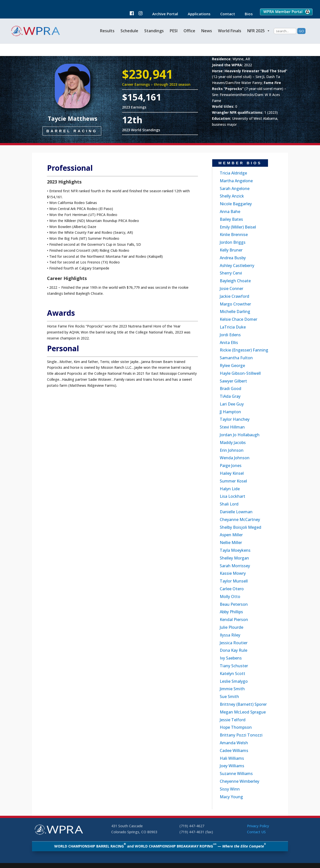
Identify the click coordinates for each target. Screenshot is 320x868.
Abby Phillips (231, 612)
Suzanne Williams (236, 773)
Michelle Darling (235, 311)
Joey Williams (232, 766)
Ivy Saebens (231, 658)
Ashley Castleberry (237, 265)
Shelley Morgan (234, 558)
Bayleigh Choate (235, 281)
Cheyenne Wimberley (239, 781)
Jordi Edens (230, 335)
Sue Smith (229, 696)
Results (107, 31)
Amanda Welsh (234, 743)
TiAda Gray (230, 396)
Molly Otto (230, 596)
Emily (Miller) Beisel (238, 227)
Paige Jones (231, 465)
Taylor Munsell (234, 581)
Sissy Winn (230, 789)
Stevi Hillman (232, 427)
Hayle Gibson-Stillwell (240, 373)
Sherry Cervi (231, 273)
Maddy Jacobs (233, 442)
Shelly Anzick (232, 196)
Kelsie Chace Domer (238, 319)
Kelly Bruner (231, 250)
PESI (174, 31)
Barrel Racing (72, 134)
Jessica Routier (234, 643)
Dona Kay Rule (233, 650)
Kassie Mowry (233, 573)
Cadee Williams (234, 750)
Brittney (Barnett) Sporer (243, 704)
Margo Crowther (235, 304)
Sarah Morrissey (235, 566)
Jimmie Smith (232, 689)
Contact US (256, 832)
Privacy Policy (258, 826)
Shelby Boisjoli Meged (240, 527)
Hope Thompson (236, 727)
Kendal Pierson (234, 619)
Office (189, 31)
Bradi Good (230, 388)
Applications (197, 14)
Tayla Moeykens (235, 550)
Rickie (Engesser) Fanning (244, 350)
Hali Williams (232, 758)
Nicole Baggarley (236, 204)
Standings (154, 31)
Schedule (129, 31)
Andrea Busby (233, 258)
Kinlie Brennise (234, 234)
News (207, 31)
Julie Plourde (231, 627)
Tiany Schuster (234, 666)
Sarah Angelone (235, 188)
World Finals (230, 31)
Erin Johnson (232, 450)
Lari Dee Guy (232, 404)
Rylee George (232, 365)
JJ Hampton (230, 412)
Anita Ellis (229, 342)
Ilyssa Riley (230, 635)
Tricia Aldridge (233, 173)
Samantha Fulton (236, 358)
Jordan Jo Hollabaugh (240, 435)
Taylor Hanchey (235, 419)
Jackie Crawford (234, 296)
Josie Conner (231, 288)
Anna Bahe (230, 211)
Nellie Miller (231, 542)
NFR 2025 (259, 31)
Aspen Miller (231, 535)
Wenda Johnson (235, 458)
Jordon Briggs (233, 242)
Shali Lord (229, 504)
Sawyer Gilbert (233, 381)
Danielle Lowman (236, 512)
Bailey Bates (231, 219)
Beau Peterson (234, 604)
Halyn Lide (230, 489)
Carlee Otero (232, 589)
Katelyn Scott (232, 673)
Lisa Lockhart (232, 496)
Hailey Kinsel (232, 473)
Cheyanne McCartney (240, 519)
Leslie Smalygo (234, 681)
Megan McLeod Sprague (243, 712)
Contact (225, 14)
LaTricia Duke (233, 327)
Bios (246, 14)
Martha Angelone (236, 181)
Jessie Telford (233, 720)
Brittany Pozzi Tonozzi (241, 735)
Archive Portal (163, 14)
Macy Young (231, 797)
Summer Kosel (233, 481)
